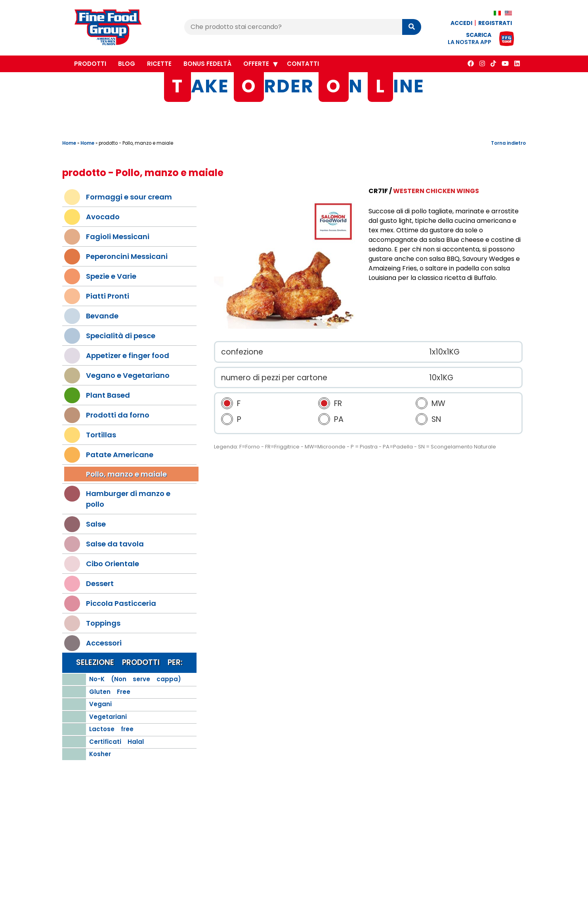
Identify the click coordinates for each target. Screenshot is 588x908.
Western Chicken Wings (436, 191)
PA (339, 419)
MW (438, 403)
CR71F (378, 191)
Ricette (159, 64)
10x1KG (441, 378)
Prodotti (90, 64)
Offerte (256, 64)
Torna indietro (508, 143)
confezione (242, 352)
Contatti (303, 64)
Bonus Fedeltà (207, 64)
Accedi (461, 23)
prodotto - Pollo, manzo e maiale (136, 143)
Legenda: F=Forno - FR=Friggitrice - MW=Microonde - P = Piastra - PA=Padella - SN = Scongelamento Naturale (355, 447)
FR (338, 403)
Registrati (495, 23)
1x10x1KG (444, 352)
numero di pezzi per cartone (274, 378)
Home (69, 143)
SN (436, 419)
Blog (127, 64)
